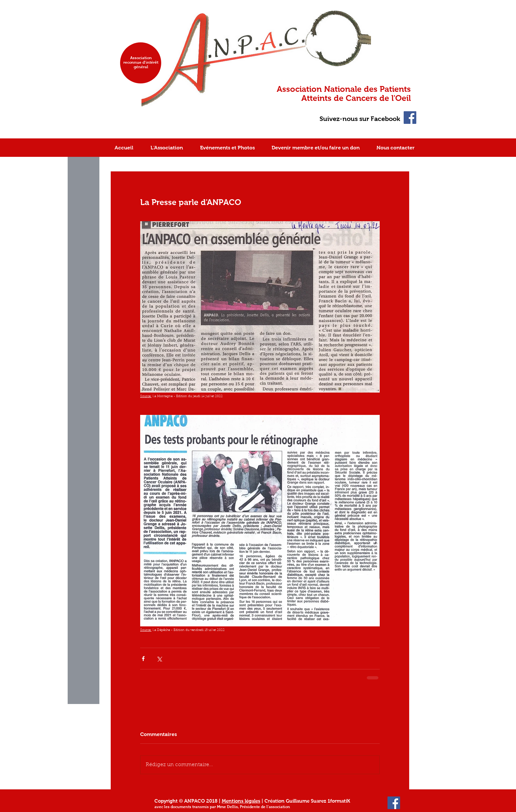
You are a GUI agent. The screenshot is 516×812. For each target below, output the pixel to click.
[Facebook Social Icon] (410, 118)
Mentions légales (241, 801)
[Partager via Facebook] (143, 659)
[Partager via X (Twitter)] (159, 659)
